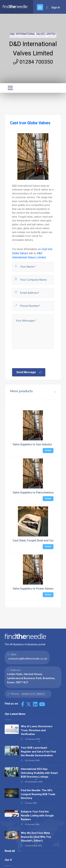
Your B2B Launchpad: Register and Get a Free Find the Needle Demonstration (38, 752)
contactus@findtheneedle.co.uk (27, 659)
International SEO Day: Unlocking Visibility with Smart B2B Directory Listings (39, 773)
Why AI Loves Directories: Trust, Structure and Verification (37, 730)
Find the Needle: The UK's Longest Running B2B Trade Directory (38, 794)
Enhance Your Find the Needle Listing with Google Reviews (37, 815)
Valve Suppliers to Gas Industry (32, 444)
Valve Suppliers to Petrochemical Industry (39, 493)
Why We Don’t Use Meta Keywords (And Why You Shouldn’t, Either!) (36, 837)
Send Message (29, 372)
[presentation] (38, 358)
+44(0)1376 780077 (33, 694)
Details (48, 450)
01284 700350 (33, 62)
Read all (12, 851)
